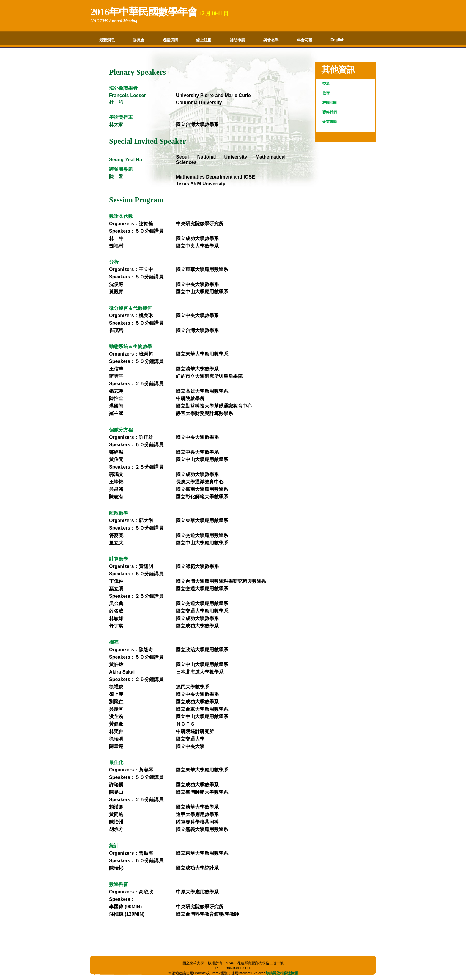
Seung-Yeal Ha (126, 160)
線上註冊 (204, 40)
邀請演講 (170, 40)
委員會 (139, 40)
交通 (326, 84)
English (337, 40)
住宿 (326, 93)
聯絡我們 (330, 112)
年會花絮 (305, 40)
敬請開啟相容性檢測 (282, 973)
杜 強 (116, 102)
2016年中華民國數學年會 (144, 12)
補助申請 (237, 40)
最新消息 (107, 40)
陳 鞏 (116, 177)
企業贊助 (330, 122)
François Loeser (127, 95)
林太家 (116, 125)
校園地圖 (330, 103)
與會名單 (271, 40)
